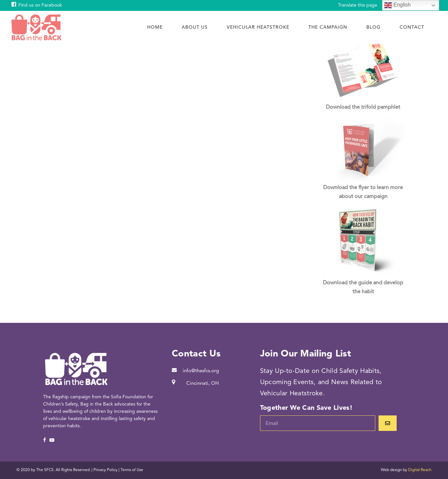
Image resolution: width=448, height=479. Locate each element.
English (397, 5)
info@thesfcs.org (201, 371)
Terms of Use (132, 470)
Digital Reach (420, 470)
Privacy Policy (105, 470)
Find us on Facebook (40, 5)
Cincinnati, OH (203, 384)
